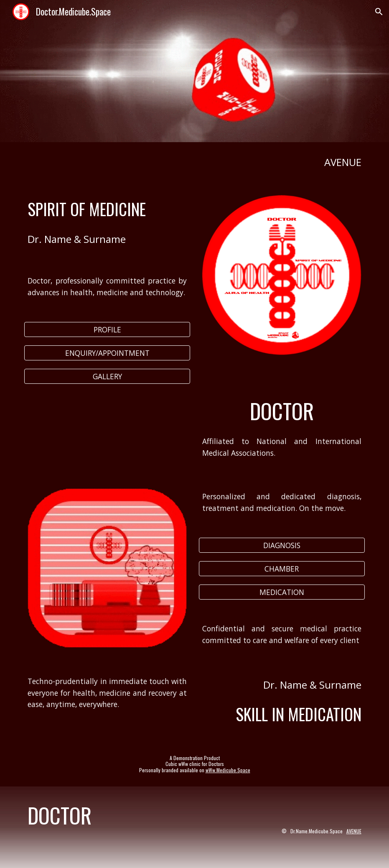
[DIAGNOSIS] (282, 545)
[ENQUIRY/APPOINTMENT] (107, 353)
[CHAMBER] (282, 569)
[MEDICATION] (282, 592)
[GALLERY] (107, 376)
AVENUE (354, 831)
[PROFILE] (107, 330)
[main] (194, 162)
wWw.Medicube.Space (228, 770)
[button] (379, 12)
